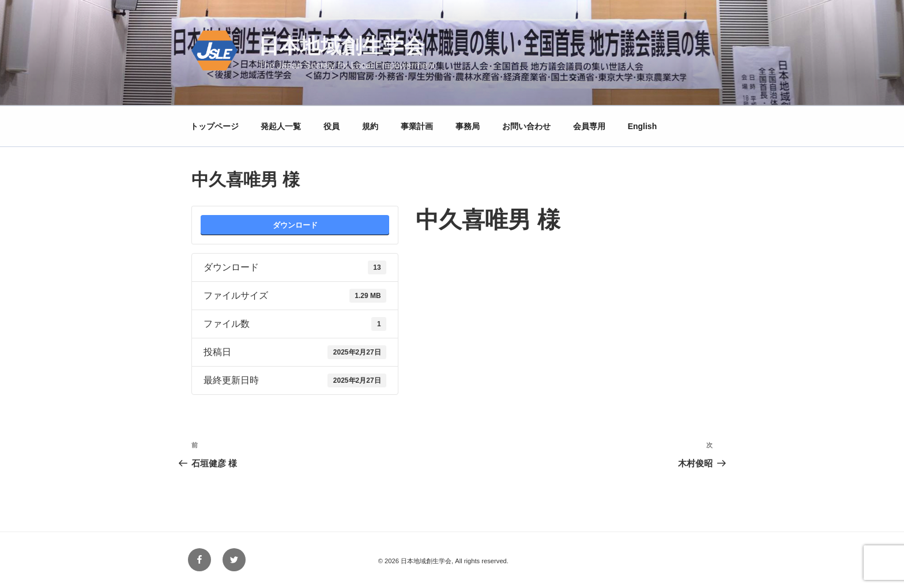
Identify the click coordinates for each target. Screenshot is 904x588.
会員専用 (589, 126)
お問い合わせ (526, 126)
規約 (370, 126)
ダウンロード (295, 225)
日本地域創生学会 (341, 46)
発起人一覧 (281, 126)
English (643, 126)
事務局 (468, 126)
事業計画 (417, 126)
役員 (332, 126)
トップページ (214, 126)
